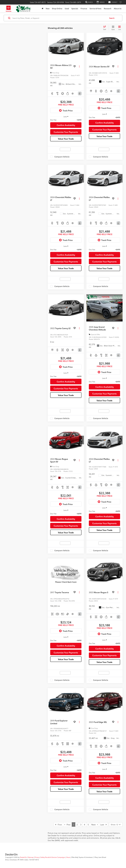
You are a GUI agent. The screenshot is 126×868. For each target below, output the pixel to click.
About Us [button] (118, 8)
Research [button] (108, 8)
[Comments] (80, 93)
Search (112, 18)
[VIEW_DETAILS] (66, 572)
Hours (68, 857)
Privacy (37, 857)
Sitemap (31, 857)
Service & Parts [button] (95, 8)
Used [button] (67, 8)
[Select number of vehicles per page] (116, 824)
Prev (67, 824)
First (58, 824)
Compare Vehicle (62, 157)
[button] (81, 46)
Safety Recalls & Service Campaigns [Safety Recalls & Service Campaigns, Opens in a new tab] (53, 857)
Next (94, 824)
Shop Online (57, 8)
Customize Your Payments (66, 132)
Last (103, 824)
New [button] (48, 8)
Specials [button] (75, 8)
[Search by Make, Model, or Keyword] (59, 18)
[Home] (43, 8)
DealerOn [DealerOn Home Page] (23, 857)
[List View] (119, 28)
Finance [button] (84, 8)
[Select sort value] (105, 28)
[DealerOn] (11, 854)
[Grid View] (113, 28)
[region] (66, 120)
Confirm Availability (66, 125)
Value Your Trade (66, 139)
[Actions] (79, 67)
